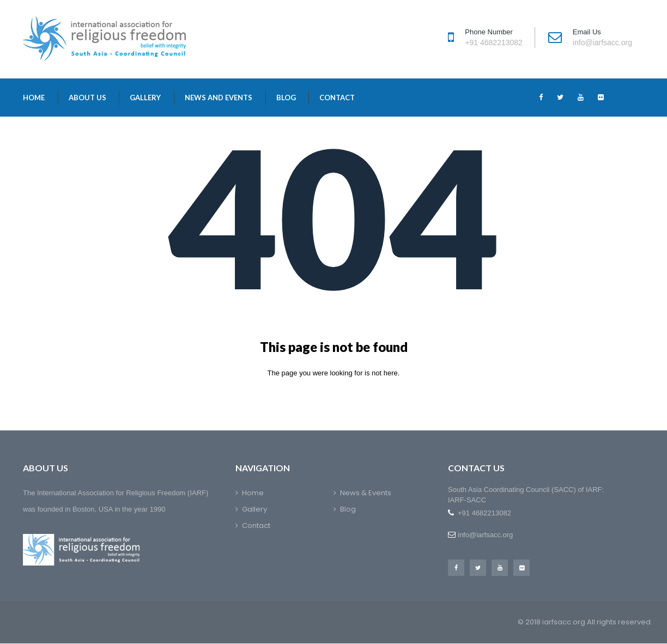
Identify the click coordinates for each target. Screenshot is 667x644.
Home (34, 98)
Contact (337, 98)
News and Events (219, 98)
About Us (87, 98)
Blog (286, 98)
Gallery (145, 98)
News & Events (366, 493)
